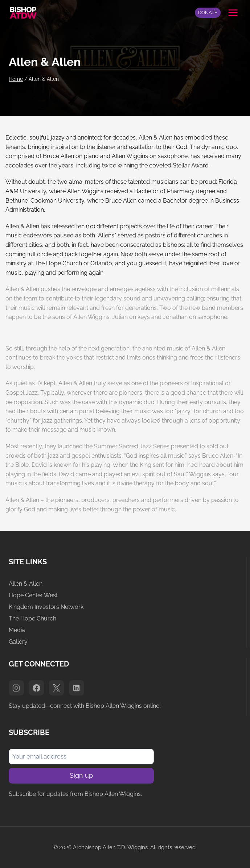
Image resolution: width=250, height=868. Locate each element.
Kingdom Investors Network (46, 607)
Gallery (18, 642)
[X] (57, 688)
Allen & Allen (26, 584)
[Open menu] (233, 13)
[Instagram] (16, 688)
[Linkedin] (77, 688)
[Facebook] (36, 688)
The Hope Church (32, 618)
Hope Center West (33, 595)
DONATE (208, 13)
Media (17, 630)
